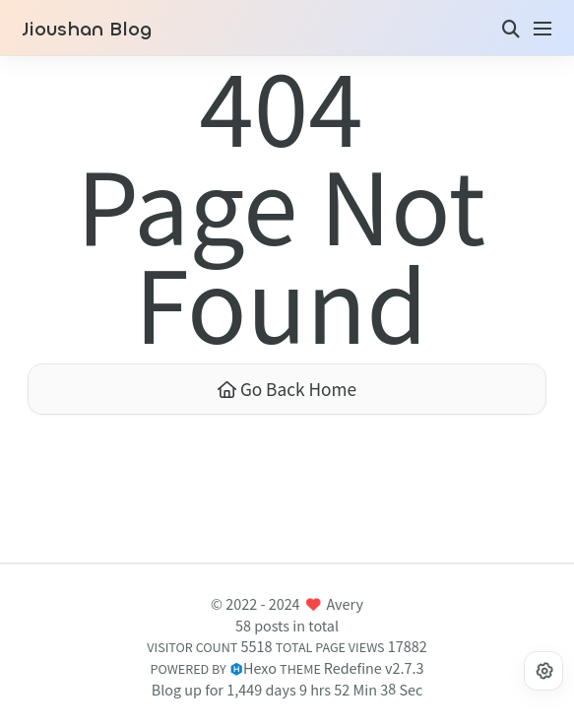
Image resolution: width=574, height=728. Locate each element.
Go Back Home (287, 389)
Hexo (260, 667)
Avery (345, 603)
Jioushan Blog (87, 30)
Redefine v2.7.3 (374, 667)
